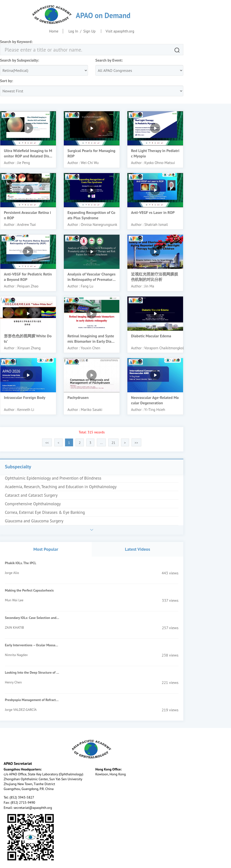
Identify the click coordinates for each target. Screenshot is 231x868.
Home (54, 31)
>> (136, 443)
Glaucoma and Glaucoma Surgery (34, 521)
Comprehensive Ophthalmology (33, 504)
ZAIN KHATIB (14, 627)
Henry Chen (13, 682)
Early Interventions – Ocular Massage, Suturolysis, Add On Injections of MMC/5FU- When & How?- (32, 645)
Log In (73, 31)
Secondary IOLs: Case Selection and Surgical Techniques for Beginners (32, 618)
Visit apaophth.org (120, 31)
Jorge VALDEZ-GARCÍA (21, 710)
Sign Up (89, 31)
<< (47, 443)
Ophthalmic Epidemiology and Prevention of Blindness (53, 478)
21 (113, 443)
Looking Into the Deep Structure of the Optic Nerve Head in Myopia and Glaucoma (32, 672)
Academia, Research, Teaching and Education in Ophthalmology (61, 487)
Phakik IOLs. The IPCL (21, 563)
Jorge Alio (12, 573)
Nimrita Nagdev (16, 655)
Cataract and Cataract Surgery (31, 495)
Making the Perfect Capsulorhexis (29, 590)
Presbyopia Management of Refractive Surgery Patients (32, 700)
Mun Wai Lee (14, 600)
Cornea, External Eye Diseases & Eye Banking (45, 512)
